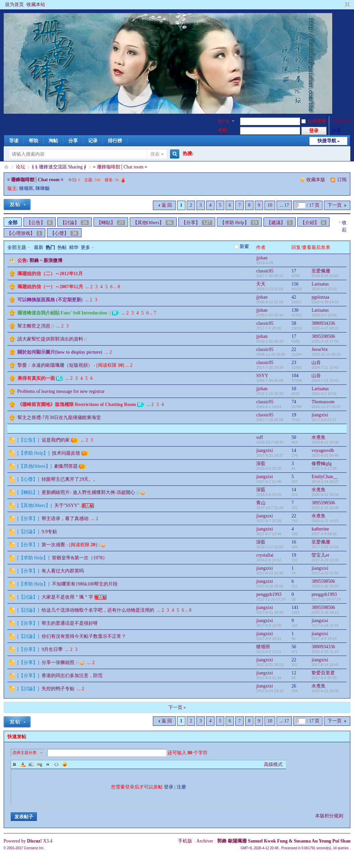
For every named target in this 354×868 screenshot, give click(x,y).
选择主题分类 (24, 753)
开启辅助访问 (341, 5)
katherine (320, 529)
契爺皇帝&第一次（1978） (80, 558)
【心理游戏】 (24, 233)
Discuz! (35, 841)
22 (294, 349)
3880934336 (323, 323)
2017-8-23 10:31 (325, 573)
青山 (261, 503)
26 (294, 686)
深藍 (261, 464)
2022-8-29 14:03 (325, 302)
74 (294, 402)
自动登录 (314, 121)
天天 (261, 284)
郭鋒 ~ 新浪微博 (46, 261)
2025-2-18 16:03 (325, 586)
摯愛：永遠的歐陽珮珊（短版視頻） (55, 365)
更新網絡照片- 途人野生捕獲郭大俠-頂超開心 (88, 492)
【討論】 (75, 223)
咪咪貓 (43, 188)
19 (294, 415)
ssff (259, 437)
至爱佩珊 (321, 271)
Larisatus (320, 284)
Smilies (65, 764)
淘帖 (53, 141)
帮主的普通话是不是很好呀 (70, 623)
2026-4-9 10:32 (324, 394)
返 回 (167, 205)
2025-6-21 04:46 (325, 455)
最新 (39, 247)
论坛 (20, 167)
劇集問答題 (66, 466)
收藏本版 (316, 180)
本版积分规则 (329, 816)
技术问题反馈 (66, 453)
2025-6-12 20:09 (325, 691)
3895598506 (323, 336)
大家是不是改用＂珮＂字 (67, 597)
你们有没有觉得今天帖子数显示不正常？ (84, 636)
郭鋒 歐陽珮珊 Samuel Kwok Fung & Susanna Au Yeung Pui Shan (284, 841)
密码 (223, 130)
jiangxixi (320, 415)
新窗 (244, 246)
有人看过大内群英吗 (63, 571)
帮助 (34, 141)
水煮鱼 (318, 437)
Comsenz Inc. (34, 848)
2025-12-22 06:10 (326, 354)
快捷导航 (327, 141)
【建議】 (280, 223)
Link (40, 764)
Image (31, 764)
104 (295, 376)
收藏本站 (36, 5)
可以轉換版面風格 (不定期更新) (50, 300)
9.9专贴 (49, 532)
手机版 (185, 841)
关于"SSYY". (68, 505)
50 (294, 437)
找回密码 (341, 121)
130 (295, 310)
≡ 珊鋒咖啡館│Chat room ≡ (120, 167)
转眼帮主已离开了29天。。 (70, 479)
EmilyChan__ (324, 477)
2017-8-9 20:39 (324, 678)
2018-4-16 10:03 (325, 276)
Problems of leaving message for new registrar (61, 391)
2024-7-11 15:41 (325, 380)
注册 (336, 130)
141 (295, 607)
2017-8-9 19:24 (324, 639)
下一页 (335, 205)
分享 (73, 141)
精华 (74, 247)
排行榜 (115, 141)
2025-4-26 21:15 (325, 652)
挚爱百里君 (323, 673)
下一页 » (177, 707)
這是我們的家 (56, 440)
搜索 (155, 154)
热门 (50, 247)
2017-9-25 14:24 (325, 547)
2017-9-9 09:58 (324, 534)
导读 (14, 141)
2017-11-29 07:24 (326, 599)
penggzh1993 (269, 594)
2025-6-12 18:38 (325, 442)
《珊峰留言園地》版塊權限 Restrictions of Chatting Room (77, 404)
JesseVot (319, 349)
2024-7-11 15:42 (325, 367)
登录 (169, 787)
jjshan (262, 258)
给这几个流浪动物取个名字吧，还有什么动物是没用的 (98, 610)
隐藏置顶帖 (245, 274)
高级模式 (273, 764)
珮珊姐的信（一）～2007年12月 (50, 287)
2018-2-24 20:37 (325, 481)
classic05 (265, 271)
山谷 (316, 363)
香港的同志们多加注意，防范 (72, 676)
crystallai (265, 555)
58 (294, 323)
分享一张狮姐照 (58, 662)
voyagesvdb (323, 450)
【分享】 (197, 223)
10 (270, 205)
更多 (85, 247)
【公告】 (40, 223)
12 (294, 673)
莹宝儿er (320, 555)
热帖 (62, 247)
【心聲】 (64, 233)
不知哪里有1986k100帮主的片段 (85, 584)
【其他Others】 (153, 223)
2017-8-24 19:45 (325, 665)
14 (294, 450)
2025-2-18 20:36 (325, 508)
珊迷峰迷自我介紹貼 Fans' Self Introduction (62, 313)
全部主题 (17, 247)
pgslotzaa (320, 297)
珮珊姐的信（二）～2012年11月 (50, 274)
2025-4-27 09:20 (325, 328)
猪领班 (26, 188)
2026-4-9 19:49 (324, 315)
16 (294, 542)
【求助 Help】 (239, 223)
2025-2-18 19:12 (325, 612)
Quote (48, 764)
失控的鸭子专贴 (58, 689)
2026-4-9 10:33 (324, 289)
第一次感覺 (53, 545)
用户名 (224, 121)
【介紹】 (313, 223)
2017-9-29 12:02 (325, 560)
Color (23, 764)
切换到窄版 (346, 5)
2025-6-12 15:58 (325, 495)
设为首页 (14, 5)
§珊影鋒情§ (6, 167)
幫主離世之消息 (34, 326)
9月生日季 (52, 649)
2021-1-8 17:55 (324, 468)
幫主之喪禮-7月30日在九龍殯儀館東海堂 (59, 418)
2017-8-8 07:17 (324, 420)
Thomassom (323, 402)
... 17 (284, 205)
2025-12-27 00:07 (326, 407)
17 (294, 271)
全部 (13, 223)
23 (294, 363)
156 (295, 284)
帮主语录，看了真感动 (65, 519)
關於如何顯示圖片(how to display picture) (60, 352)
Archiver (205, 841)
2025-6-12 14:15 (325, 521)
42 (294, 297)
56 (294, 647)
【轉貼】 (111, 223)
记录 (93, 141)
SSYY (262, 376)
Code (56, 764)
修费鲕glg (321, 464)
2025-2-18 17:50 (325, 341)
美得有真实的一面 (36, 378)
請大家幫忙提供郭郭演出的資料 (50, 339)
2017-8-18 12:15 (325, 625)
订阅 (342, 180)
